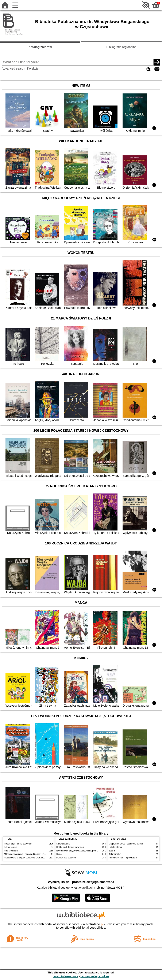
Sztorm (112, 851)
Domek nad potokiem (66, 858)
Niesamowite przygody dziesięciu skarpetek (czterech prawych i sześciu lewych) (42, 858)
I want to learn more (65, 976)
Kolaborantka (115, 854)
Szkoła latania (11, 847)
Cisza (59, 854)
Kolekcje (33, 69)
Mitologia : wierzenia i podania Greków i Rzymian (27, 854)
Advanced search (13, 69)
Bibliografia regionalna (121, 47)
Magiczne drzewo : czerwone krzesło (126, 844)
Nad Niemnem (11, 851)
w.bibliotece (93, 924)
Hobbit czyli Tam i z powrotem (18, 844)
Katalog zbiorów (40, 47)
